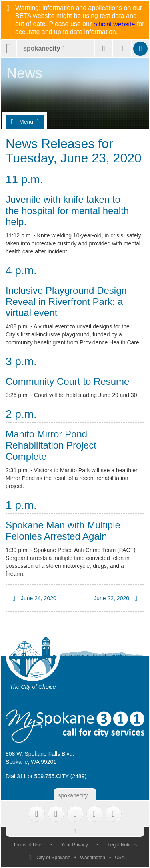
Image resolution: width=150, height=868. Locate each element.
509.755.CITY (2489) (61, 776)
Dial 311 (16, 776)
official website (114, 24)
